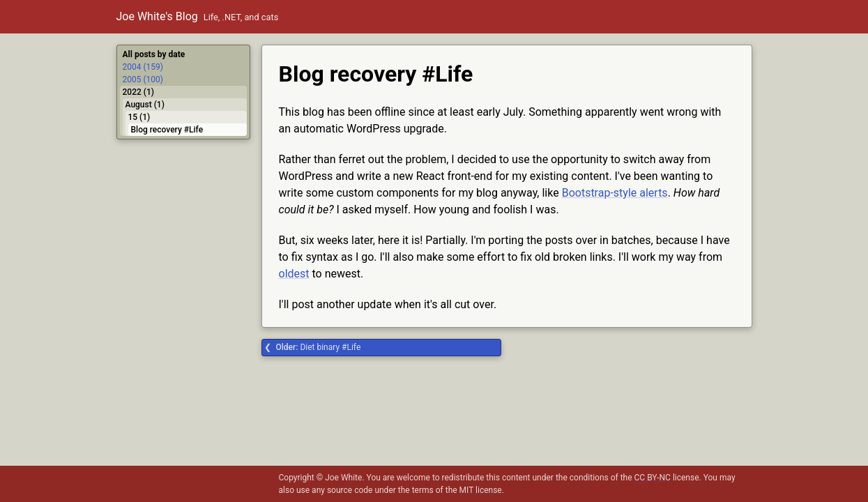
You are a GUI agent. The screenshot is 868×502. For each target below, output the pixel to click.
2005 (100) (143, 79)
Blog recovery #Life (167, 130)
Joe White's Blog (157, 16)
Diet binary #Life (319, 347)
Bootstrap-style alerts (615, 193)
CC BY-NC (653, 478)
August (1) (145, 105)
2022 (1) (138, 92)
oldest (294, 274)
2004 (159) (143, 67)
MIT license (481, 490)
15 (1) (139, 117)
